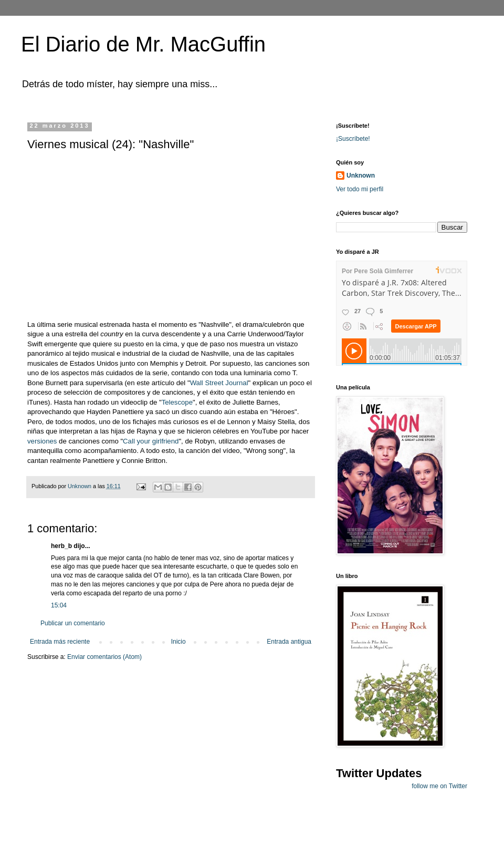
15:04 (59, 605)
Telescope (177, 402)
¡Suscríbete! (353, 139)
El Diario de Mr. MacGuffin (143, 44)
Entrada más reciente (60, 642)
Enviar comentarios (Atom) (104, 657)
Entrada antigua (289, 642)
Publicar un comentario (73, 623)
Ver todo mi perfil (360, 189)
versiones (42, 441)
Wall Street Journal (219, 383)
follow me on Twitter (439, 786)
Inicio (178, 642)
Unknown (361, 176)
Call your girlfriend (151, 441)
